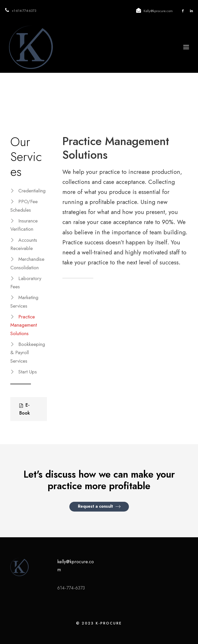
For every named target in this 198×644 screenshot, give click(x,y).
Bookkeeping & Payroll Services (28, 353)
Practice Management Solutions (24, 325)
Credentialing (32, 191)
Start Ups (28, 372)
